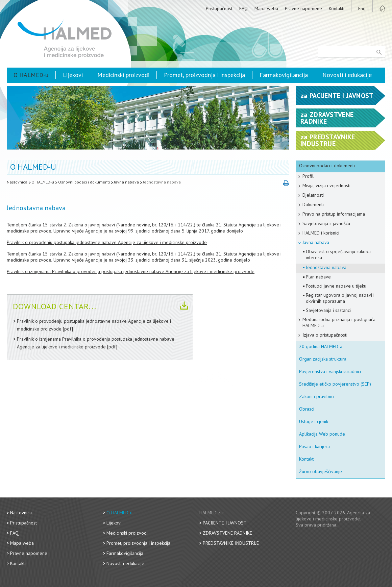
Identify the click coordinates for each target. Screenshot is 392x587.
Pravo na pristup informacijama (334, 214)
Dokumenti (313, 204)
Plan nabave (318, 277)
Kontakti (337, 8)
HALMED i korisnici (321, 233)
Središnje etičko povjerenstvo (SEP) (335, 384)
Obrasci (307, 409)
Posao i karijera (314, 446)
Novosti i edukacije (347, 75)
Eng (362, 8)
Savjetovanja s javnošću (326, 223)
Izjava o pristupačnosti (325, 335)
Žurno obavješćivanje (321, 471)
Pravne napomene (303, 8)
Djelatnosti (313, 195)
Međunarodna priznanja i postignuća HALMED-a (339, 322)
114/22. (186, 225)
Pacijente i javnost (225, 523)
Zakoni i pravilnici (317, 396)
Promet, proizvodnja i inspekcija (204, 75)
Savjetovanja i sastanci (328, 310)
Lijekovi (73, 75)
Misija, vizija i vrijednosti (326, 186)
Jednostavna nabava (162, 182)
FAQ (243, 8)
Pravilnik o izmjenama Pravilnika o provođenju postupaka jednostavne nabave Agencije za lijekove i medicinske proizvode (131, 271)
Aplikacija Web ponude (322, 434)
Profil (308, 176)
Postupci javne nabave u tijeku (336, 286)
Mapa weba (266, 8)
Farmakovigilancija (284, 75)
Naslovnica (17, 182)
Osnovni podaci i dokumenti (84, 182)
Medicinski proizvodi (123, 75)
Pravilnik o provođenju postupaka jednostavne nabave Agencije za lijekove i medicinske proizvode (107, 242)
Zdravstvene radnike (227, 533)
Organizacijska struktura (323, 359)
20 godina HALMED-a (321, 346)
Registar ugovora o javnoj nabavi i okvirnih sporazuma (340, 298)
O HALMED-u (31, 75)
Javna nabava (126, 182)
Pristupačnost (219, 8)
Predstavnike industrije (231, 543)
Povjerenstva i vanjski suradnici (330, 371)
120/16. (166, 225)
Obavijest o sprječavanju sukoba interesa (338, 254)
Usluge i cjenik (314, 421)
